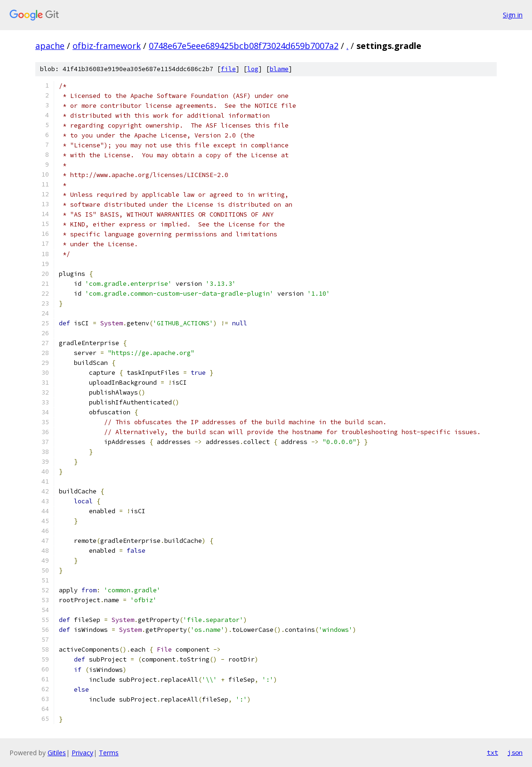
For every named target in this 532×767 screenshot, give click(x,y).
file (228, 69)
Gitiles (57, 753)
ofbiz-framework (107, 46)
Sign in (513, 15)
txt (492, 752)
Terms (109, 753)
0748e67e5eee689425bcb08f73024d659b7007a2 (244, 46)
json (515, 752)
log (253, 69)
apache (50, 46)
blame (279, 69)
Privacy (82, 753)
